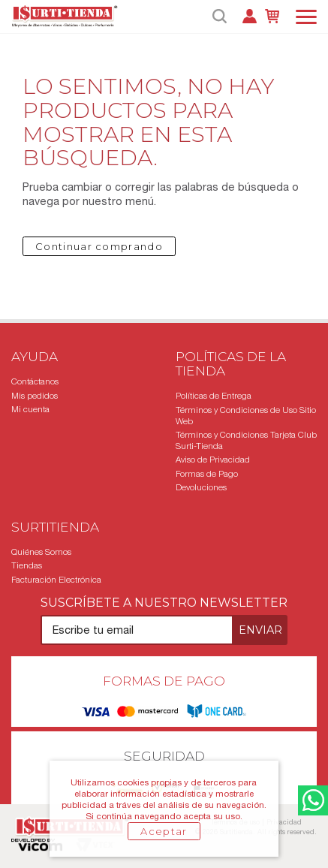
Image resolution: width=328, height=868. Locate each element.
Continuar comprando (99, 246)
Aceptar (164, 831)
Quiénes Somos (41, 552)
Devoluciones (201, 487)
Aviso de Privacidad (213, 460)
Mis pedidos (35, 396)
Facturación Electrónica (56, 580)
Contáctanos (35, 381)
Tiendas (27, 565)
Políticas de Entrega (214, 396)
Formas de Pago (207, 474)
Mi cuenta (30, 409)
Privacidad (284, 822)
